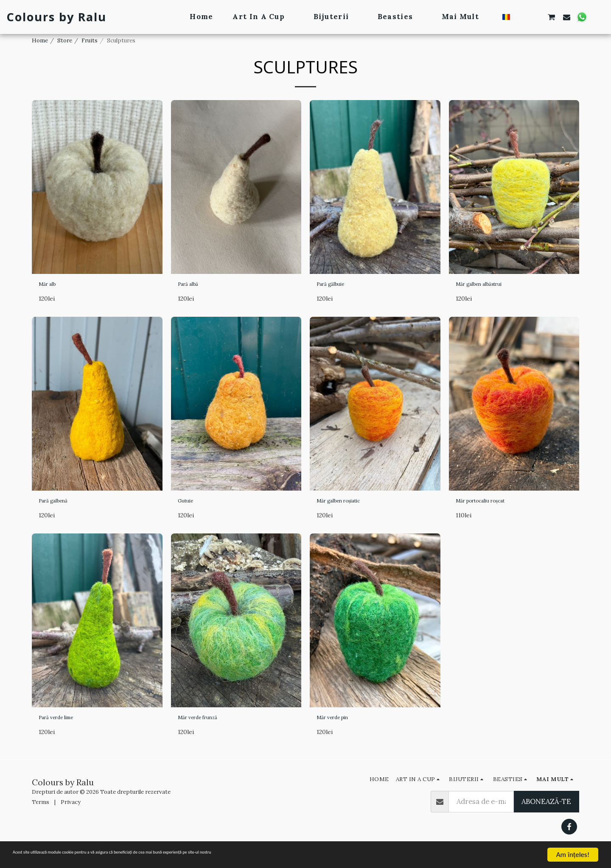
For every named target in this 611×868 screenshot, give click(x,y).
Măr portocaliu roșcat (492, 506)
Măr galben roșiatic (349, 506)
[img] (97, 187)
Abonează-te (546, 812)
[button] (521, 17)
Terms (41, 812)
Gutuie (189, 506)
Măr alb (51, 286)
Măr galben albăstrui (490, 286)
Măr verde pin (339, 726)
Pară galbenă (60, 506)
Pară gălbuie (337, 286)
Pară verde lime (64, 726)
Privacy (71, 812)
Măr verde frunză (207, 726)
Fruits (90, 40)
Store (65, 40)
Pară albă (193, 286)
